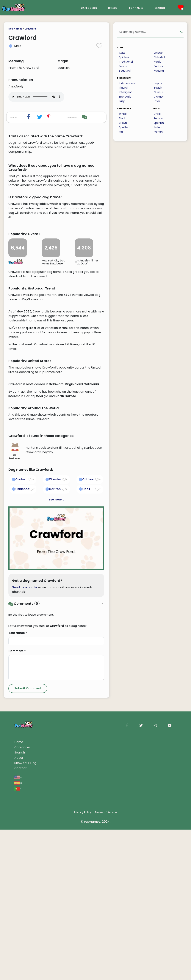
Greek (158, 114)
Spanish (159, 123)
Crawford (30, 29)
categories (89, 8)
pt (18, 939)
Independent (127, 83)
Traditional (126, 62)
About (19, 908)
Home (19, 892)
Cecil (86, 639)
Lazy (122, 101)
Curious (159, 92)
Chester (55, 630)
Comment (17, 801)
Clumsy (159, 97)
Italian (158, 127)
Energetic (125, 97)
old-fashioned (15, 602)
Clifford (88, 630)
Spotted (124, 127)
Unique (158, 53)
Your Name (18, 783)
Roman (158, 118)
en (18, 928)
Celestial (159, 57)
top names (136, 8)
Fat (121, 132)
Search (20, 903)
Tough (158, 88)
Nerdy (157, 62)
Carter (20, 630)
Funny (123, 66)
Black (122, 118)
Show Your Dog (25, 913)
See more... (56, 650)
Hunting (159, 71)
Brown (123, 123)
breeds (113, 8)
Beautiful (125, 71)
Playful (123, 88)
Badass (158, 66)
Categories (22, 898)
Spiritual (124, 57)
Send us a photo (25, 738)
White (123, 114)
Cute (122, 53)
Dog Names (15, 29)
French (158, 132)
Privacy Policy (83, 963)
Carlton (55, 639)
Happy (158, 83)
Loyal (157, 101)
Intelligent (125, 92)
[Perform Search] (181, 32)
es (18, 933)
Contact (21, 919)
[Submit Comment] (28, 839)
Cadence (22, 639)
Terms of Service (106, 963)
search (160, 8)
